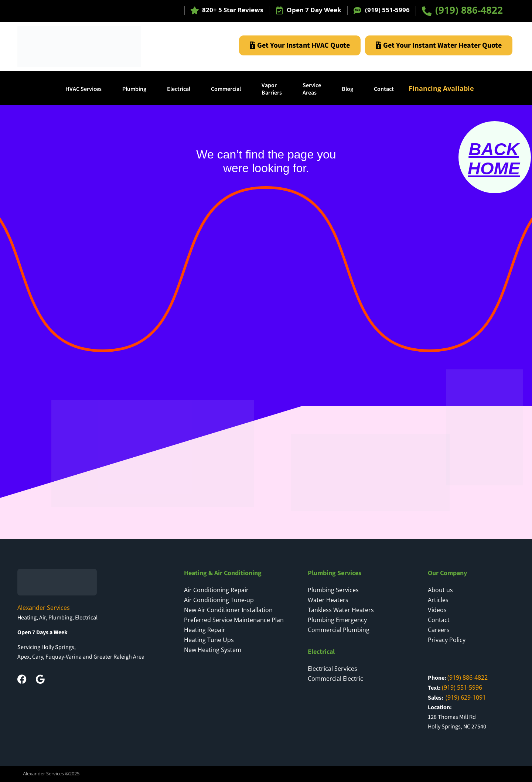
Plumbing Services (333, 590)
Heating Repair (205, 630)
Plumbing (134, 89)
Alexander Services (44, 608)
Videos (437, 610)
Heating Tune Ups (209, 640)
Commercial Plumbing (339, 630)
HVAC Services (83, 89)
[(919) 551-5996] (357, 11)
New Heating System (213, 650)
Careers (439, 630)
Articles (438, 600)
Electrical (179, 89)
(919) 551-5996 (387, 10)
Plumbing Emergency (337, 620)
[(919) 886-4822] (427, 11)
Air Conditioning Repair (216, 590)
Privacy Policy (447, 640)
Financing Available (441, 88)
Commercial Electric (335, 679)
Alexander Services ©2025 (51, 774)
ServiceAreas (312, 89)
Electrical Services (332, 669)
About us (440, 590)
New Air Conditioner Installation (228, 610)
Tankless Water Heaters (341, 610)
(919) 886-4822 (469, 10)
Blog (347, 89)
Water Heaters (328, 600)
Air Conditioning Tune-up (219, 600)
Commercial (226, 89)
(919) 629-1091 (466, 697)
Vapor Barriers (272, 89)
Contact (384, 89)
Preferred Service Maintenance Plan (234, 620)
